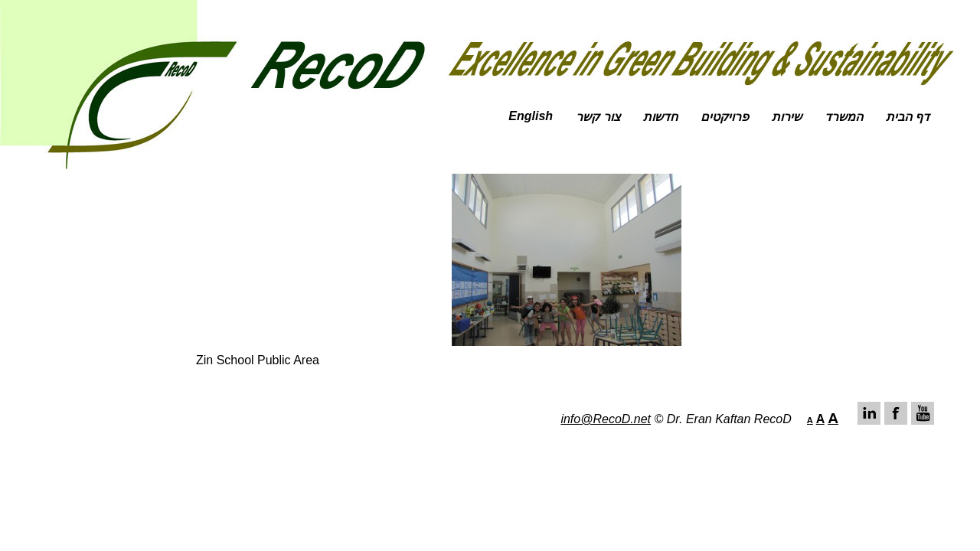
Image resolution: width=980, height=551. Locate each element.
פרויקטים (725, 117)
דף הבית (908, 117)
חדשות (660, 117)
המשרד (844, 117)
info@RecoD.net (606, 419)
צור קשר (598, 117)
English (531, 116)
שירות (787, 117)
